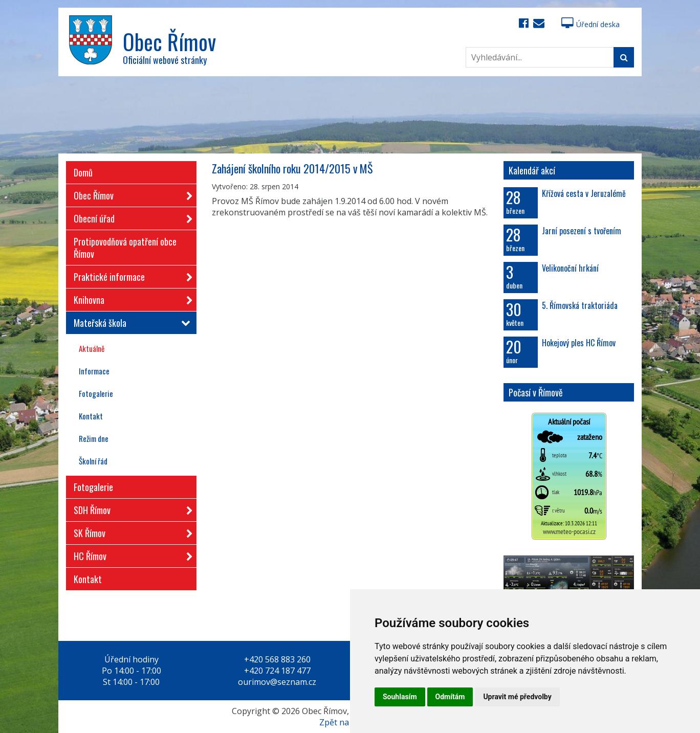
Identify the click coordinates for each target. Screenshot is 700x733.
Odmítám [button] (450, 697)
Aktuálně (92, 348)
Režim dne (94, 438)
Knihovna (130, 298)
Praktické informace (130, 275)
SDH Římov (130, 508)
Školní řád (93, 461)
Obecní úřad (130, 217)
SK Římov (130, 531)
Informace (94, 371)
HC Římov (130, 554)
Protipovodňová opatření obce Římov (125, 248)
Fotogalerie (96, 393)
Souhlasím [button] (400, 697)
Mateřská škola (130, 323)
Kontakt (91, 416)
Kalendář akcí (532, 170)
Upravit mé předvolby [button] (517, 697)
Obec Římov (130, 194)
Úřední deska (590, 24)
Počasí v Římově (536, 392)
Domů (83, 172)
